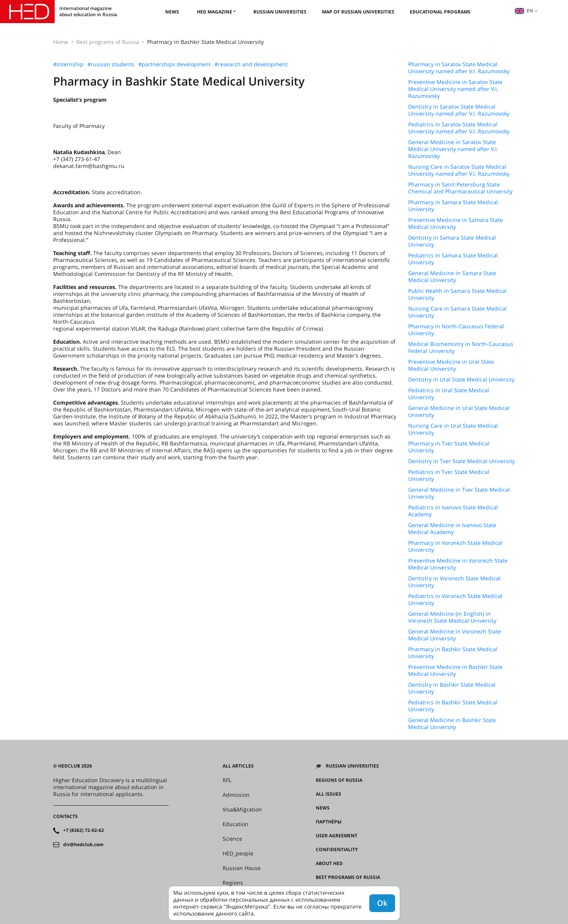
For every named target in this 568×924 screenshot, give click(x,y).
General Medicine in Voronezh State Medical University (455, 635)
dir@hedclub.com (83, 845)
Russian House (242, 868)
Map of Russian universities (358, 12)
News (172, 12)
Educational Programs (440, 12)
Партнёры (329, 822)
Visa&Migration (242, 810)
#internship (68, 64)
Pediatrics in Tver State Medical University (449, 475)
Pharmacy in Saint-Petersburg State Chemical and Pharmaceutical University (460, 188)
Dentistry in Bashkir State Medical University (452, 688)
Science (232, 839)
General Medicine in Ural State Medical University (459, 412)
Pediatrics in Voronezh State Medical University (455, 600)
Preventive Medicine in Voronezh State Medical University (458, 564)
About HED (329, 864)
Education (235, 824)
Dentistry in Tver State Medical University (462, 461)
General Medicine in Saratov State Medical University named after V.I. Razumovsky (453, 149)
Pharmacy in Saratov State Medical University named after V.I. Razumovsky (459, 68)
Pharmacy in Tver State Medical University (449, 447)
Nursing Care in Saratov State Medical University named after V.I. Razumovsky (459, 170)
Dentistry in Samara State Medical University (452, 241)
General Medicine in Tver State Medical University (459, 493)
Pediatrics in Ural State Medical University (449, 394)
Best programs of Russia (108, 42)
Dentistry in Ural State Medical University (461, 380)
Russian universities (280, 12)
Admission (236, 795)
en (524, 11)
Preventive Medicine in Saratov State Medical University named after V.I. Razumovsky (455, 89)
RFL (227, 780)
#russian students (111, 64)
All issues (328, 794)
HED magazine (214, 12)
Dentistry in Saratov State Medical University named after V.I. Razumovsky (459, 110)
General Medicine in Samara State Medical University (452, 277)
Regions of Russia (339, 780)
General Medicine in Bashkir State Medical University (452, 724)
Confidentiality (337, 850)
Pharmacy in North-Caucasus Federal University (456, 330)
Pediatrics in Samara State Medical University (453, 259)
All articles (238, 766)
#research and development (251, 64)
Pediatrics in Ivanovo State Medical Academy (453, 511)
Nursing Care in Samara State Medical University (457, 312)
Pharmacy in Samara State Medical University (453, 206)
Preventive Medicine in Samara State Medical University (456, 223)
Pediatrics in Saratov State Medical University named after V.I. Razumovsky (459, 128)
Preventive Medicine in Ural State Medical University (451, 365)
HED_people (238, 853)
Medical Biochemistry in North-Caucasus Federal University (461, 348)
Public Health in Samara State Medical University (457, 294)
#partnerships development (174, 64)
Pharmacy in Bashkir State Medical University (453, 653)
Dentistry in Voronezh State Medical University (454, 582)
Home (61, 42)
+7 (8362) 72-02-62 (84, 830)
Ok (382, 903)
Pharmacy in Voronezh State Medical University (455, 546)
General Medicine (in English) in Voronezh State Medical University (452, 617)
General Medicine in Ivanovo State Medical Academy (452, 529)
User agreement (337, 836)
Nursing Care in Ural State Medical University (453, 429)
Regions (233, 883)
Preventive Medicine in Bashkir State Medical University (455, 670)
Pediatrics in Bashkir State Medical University (453, 706)
